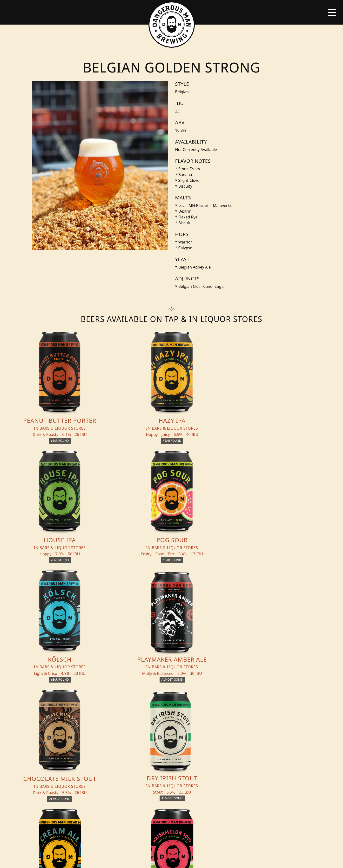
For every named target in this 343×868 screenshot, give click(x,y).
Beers (60, 730)
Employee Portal (216, 860)
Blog (59, 749)
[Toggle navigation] (332, 12)
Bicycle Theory (192, 860)
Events (111, 740)
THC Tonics (116, 730)
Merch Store (286, 732)
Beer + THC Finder (73, 740)
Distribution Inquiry (68, 762)
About (111, 749)
